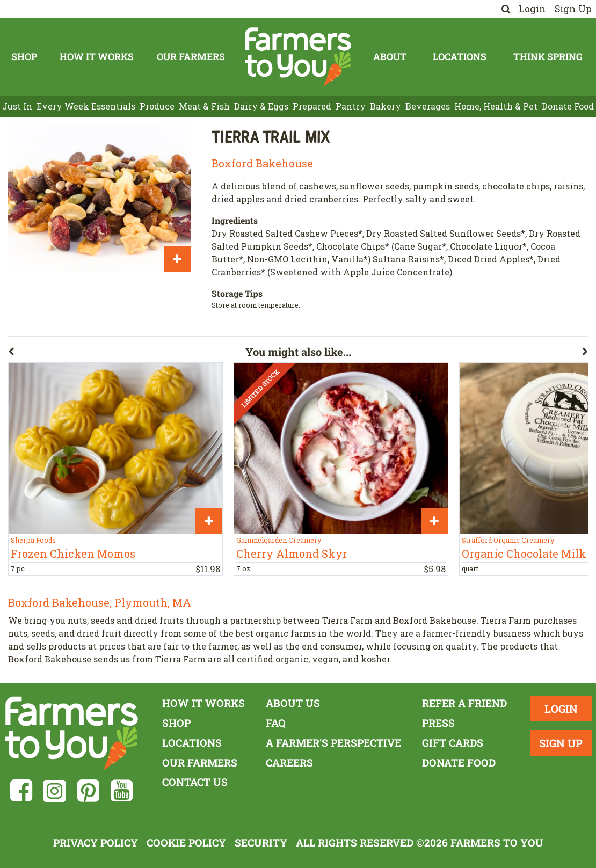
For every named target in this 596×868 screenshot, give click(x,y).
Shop (24, 57)
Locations (460, 57)
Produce (157, 106)
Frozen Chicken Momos (73, 553)
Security (261, 843)
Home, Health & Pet (496, 106)
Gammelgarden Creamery (279, 540)
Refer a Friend (464, 703)
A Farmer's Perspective (333, 743)
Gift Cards (453, 743)
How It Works (97, 57)
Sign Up (573, 9)
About (390, 57)
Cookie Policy (186, 843)
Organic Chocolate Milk (524, 553)
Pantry (351, 106)
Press (438, 723)
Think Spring (548, 57)
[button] (127, 354)
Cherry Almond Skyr (292, 553)
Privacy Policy (96, 843)
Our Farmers (191, 57)
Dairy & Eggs (261, 106)
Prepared (312, 106)
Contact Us (195, 782)
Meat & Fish (204, 106)
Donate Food (568, 106)
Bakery (386, 106)
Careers (289, 763)
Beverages (428, 106)
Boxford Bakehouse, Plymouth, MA (100, 602)
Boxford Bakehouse (262, 163)
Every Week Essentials (86, 106)
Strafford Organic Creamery (508, 540)
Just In (17, 106)
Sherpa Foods (33, 540)
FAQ (276, 723)
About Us (293, 703)
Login (532, 9)
